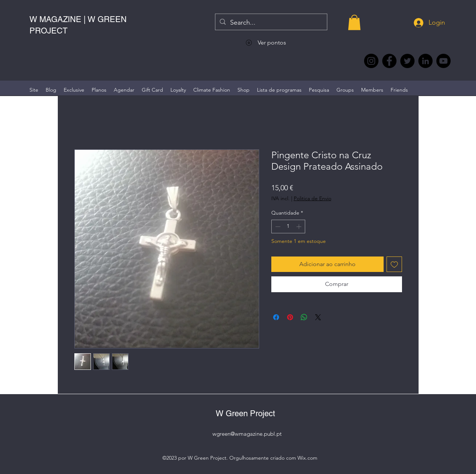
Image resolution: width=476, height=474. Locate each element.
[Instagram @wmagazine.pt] (371, 61)
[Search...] (271, 23)
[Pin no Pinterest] (290, 317)
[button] (354, 22)
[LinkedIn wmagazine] (425, 61)
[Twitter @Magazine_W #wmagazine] (407, 61)
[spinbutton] (288, 227)
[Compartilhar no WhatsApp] (304, 317)
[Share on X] (318, 317)
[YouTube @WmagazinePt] (443, 61)
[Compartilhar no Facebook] (276, 317)
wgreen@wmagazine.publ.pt (247, 434)
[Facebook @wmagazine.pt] (389, 61)
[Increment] (299, 227)
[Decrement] (277, 227)
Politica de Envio (313, 198)
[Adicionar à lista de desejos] (394, 264)
